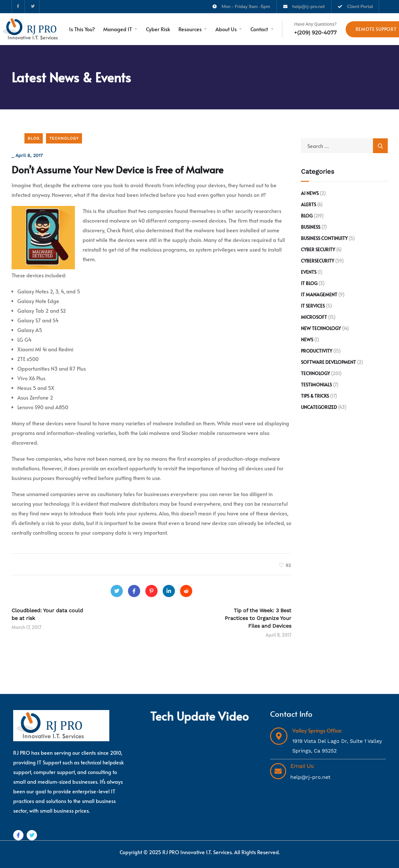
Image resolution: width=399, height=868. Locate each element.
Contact (259, 29)
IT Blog (309, 283)
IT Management (319, 295)
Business (311, 227)
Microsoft (314, 317)
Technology (64, 138)
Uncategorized (319, 407)
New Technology (321, 328)
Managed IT (118, 29)
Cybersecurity (317, 261)
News (307, 340)
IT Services (313, 306)
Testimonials (316, 385)
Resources (190, 29)
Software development (328, 362)
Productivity (317, 351)
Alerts (308, 204)
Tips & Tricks (315, 396)
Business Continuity (324, 238)
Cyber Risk (158, 29)
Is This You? (82, 29)
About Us (226, 29)
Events (309, 272)
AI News (310, 193)
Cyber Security (318, 249)
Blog (34, 138)
